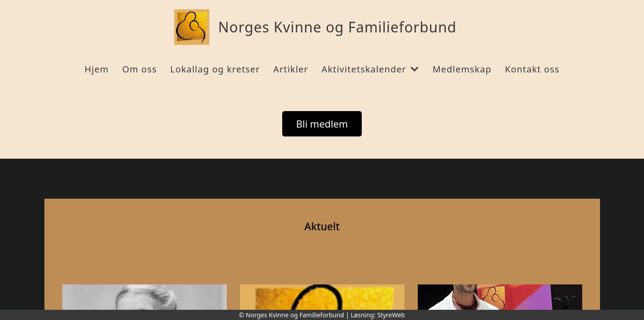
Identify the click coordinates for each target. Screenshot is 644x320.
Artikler (291, 69)
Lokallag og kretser (215, 69)
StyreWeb (391, 315)
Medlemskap (462, 69)
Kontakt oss (532, 69)
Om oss (140, 69)
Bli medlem (322, 124)
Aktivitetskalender (370, 69)
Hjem (97, 69)
